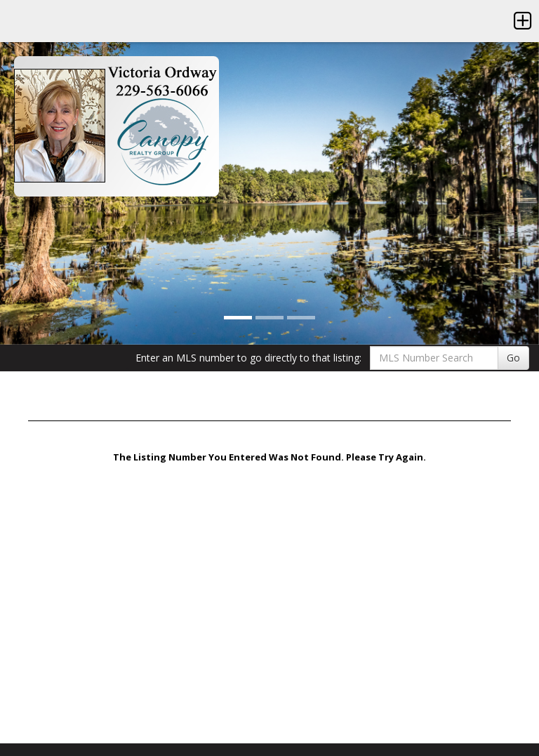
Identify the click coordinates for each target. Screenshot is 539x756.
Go (513, 358)
